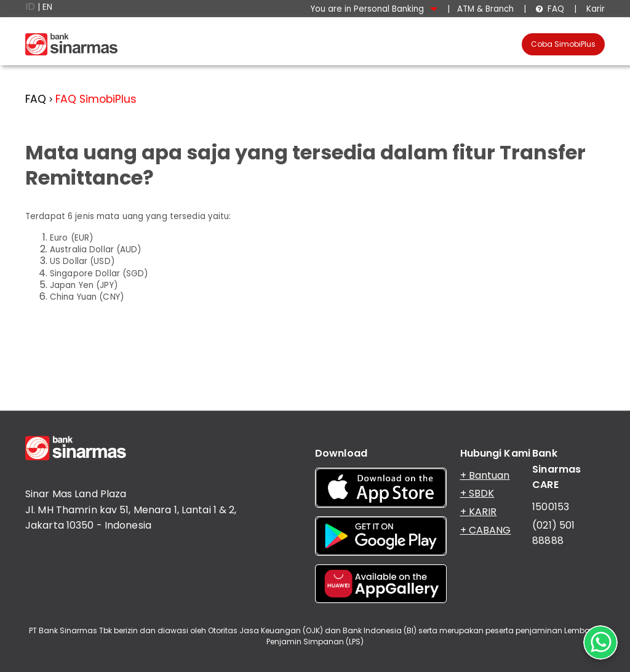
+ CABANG (486, 530)
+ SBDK (477, 493)
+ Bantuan (485, 475)
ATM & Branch (485, 9)
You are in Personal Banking (374, 9)
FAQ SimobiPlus (96, 99)
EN (47, 7)
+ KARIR (479, 512)
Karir (594, 9)
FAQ (550, 9)
